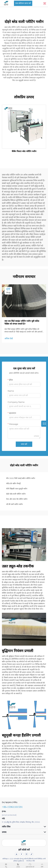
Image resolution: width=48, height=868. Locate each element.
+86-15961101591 (12, 807)
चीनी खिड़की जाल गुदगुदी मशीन (17, 489)
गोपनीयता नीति (31, 861)
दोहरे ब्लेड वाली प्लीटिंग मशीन (16, 494)
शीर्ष (42, 865)
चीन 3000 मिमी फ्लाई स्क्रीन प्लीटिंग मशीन (21, 478)
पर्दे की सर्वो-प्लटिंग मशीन (14, 504)
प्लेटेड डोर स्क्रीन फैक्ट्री (13, 483)
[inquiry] (44, 424)
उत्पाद (18, 865)
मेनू (6, 865)
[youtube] (17, 854)
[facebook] (22, 854)
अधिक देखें (9, 338)
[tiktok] (32, 854)
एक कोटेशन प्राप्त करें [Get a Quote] (23, 3)
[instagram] (27, 854)
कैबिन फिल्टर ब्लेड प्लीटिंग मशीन (24, 151)
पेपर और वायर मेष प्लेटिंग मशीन (17, 499)
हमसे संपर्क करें (30, 865)
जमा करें (24, 444)
